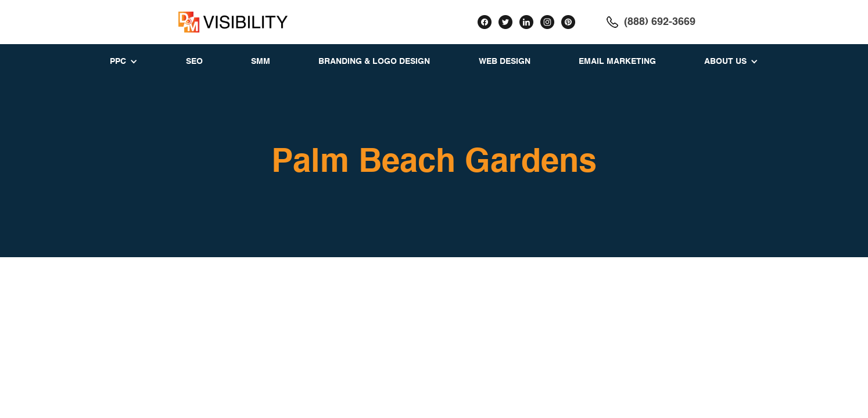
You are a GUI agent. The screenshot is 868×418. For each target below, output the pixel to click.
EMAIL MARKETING (617, 62)
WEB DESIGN (505, 62)
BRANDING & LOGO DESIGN (374, 62)
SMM (261, 62)
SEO (194, 62)
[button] (124, 62)
